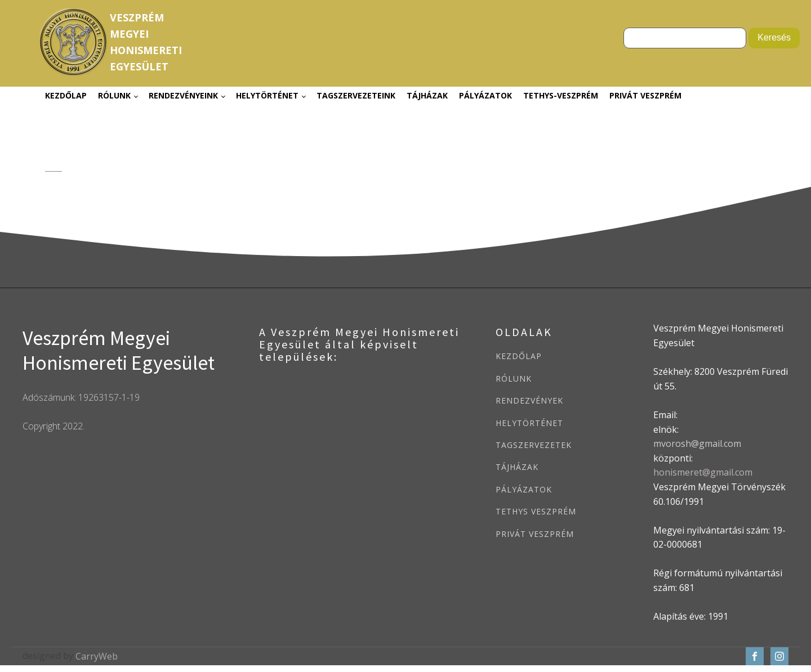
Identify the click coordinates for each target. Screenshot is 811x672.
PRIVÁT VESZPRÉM (535, 534)
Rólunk (114, 95)
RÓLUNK (514, 378)
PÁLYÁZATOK (524, 489)
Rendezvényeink (183, 95)
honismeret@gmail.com (703, 472)
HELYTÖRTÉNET (529, 423)
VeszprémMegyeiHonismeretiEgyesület (146, 42)
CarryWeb (97, 656)
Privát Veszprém (645, 95)
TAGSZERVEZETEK (534, 445)
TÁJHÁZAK (517, 467)
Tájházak (427, 95)
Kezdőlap (66, 95)
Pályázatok (485, 95)
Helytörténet (267, 95)
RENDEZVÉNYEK (529, 400)
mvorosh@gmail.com (697, 443)
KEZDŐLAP (519, 356)
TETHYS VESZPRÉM (536, 511)
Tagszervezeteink (356, 95)
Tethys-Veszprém (561, 95)
